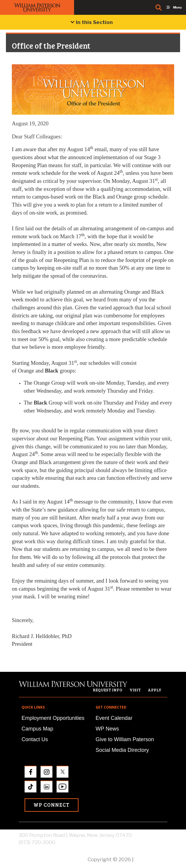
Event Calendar (114, 718)
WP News (107, 729)
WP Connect (52, 805)
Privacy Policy (151, 859)
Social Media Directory (122, 750)
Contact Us (35, 739)
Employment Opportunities (53, 718)
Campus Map (37, 729)
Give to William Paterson (125, 739)
